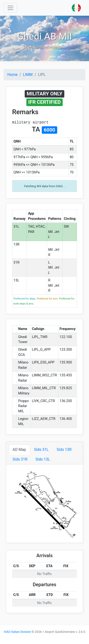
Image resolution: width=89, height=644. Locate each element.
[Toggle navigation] (10, 8)
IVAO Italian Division (17, 632)
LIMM (28, 75)
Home (12, 75)
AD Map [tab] (19, 450)
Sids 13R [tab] (64, 450)
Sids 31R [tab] (20, 459)
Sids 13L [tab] (43, 459)
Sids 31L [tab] (41, 450)
